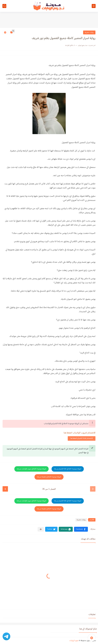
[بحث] (4, 6)
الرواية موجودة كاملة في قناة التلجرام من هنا (68, 469)
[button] (81, 529)
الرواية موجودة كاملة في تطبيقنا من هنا (49, 477)
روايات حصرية (89, 32)
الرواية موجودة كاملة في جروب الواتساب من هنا (31, 469)
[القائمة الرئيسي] (94, 6)
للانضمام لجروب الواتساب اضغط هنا (80, 433)
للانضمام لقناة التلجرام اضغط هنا (82, 438)
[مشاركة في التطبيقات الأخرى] (41, 529)
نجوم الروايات (74, 641)
